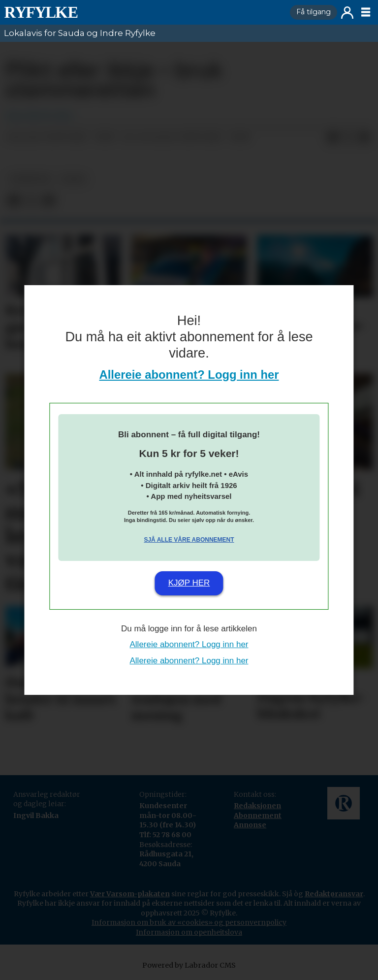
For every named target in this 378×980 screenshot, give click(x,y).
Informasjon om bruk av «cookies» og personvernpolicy (189, 922)
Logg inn (347, 13)
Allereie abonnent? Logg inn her (189, 375)
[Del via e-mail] (364, 138)
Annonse (250, 825)
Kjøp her (189, 583)
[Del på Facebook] (333, 138)
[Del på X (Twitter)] (348, 138)
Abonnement (258, 816)
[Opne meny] (366, 12)
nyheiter (30, 179)
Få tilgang (314, 12)
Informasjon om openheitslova (189, 932)
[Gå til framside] (41, 12)
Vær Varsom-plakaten (130, 894)
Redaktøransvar (334, 894)
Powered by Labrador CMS (189, 965)
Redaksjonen (257, 806)
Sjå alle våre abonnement (189, 540)
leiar (73, 179)
